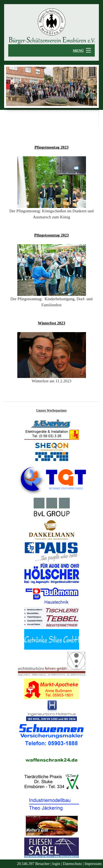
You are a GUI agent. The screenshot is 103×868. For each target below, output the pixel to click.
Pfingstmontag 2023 (51, 147)
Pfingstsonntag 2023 (52, 235)
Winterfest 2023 (51, 323)
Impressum (93, 864)
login (56, 864)
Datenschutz (72, 864)
